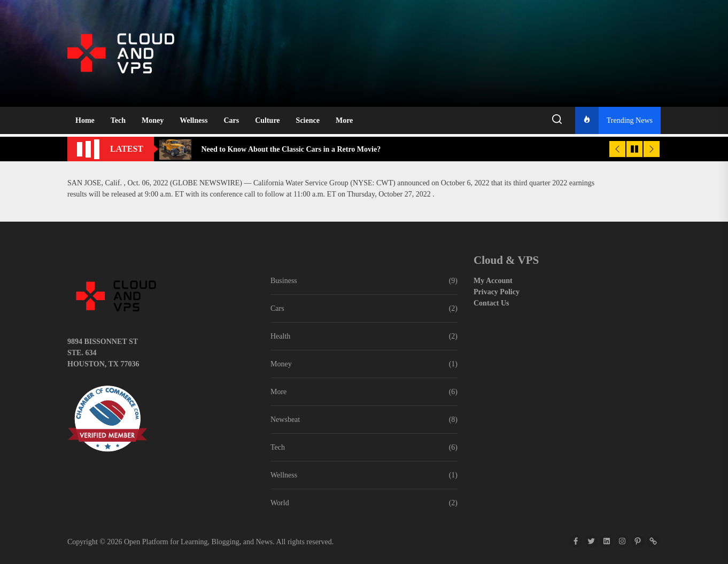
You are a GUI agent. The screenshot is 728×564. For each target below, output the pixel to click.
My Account (493, 281)
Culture (267, 120)
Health (280, 336)
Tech (118, 120)
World (280, 503)
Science (308, 120)
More (344, 120)
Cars (231, 120)
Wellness (193, 120)
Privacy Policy (497, 292)
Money (153, 120)
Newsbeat (285, 420)
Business (284, 281)
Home (85, 120)
